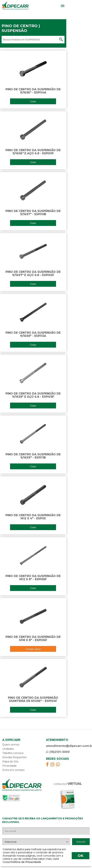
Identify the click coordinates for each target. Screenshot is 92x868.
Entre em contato (13, 770)
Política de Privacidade (25, 862)
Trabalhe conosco (13, 753)
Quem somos (11, 745)
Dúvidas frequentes (14, 757)
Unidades (8, 749)
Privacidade (9, 766)
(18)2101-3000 (58, 752)
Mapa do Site (10, 761)
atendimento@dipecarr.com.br (68, 746)
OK (81, 856)
